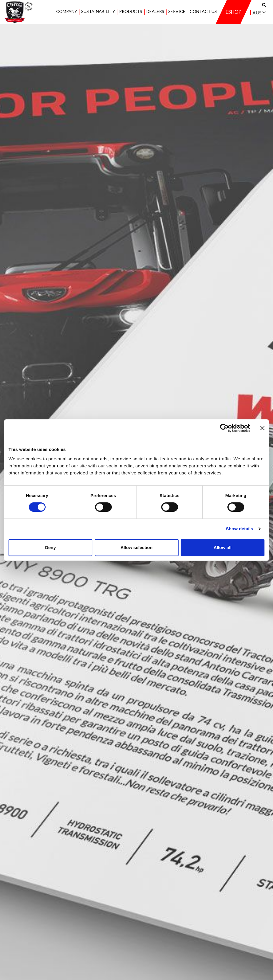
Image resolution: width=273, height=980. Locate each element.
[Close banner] (262, 428)
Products (131, 12)
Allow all (223, 547)
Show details (240, 529)
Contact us (203, 12)
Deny (50, 547)
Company (66, 12)
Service (177, 12)
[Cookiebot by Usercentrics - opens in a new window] (224, 428)
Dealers (155, 12)
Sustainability (98, 12)
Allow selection (136, 547)
